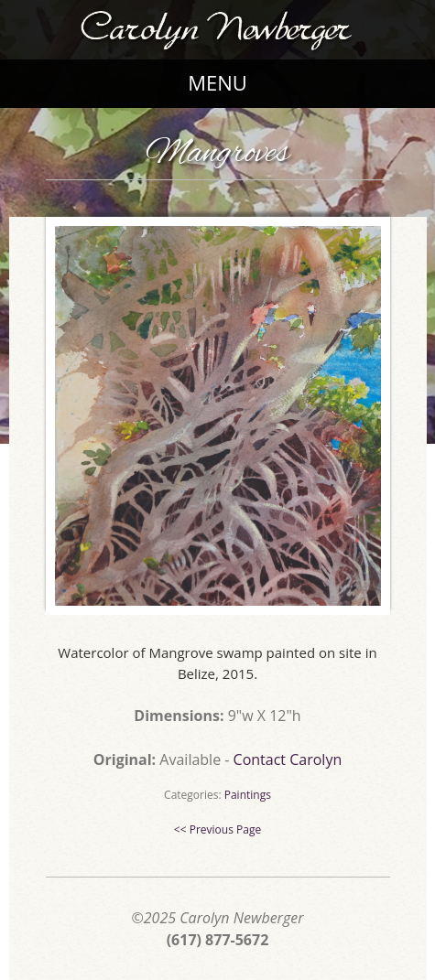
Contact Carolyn (288, 759)
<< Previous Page (217, 829)
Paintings (248, 795)
